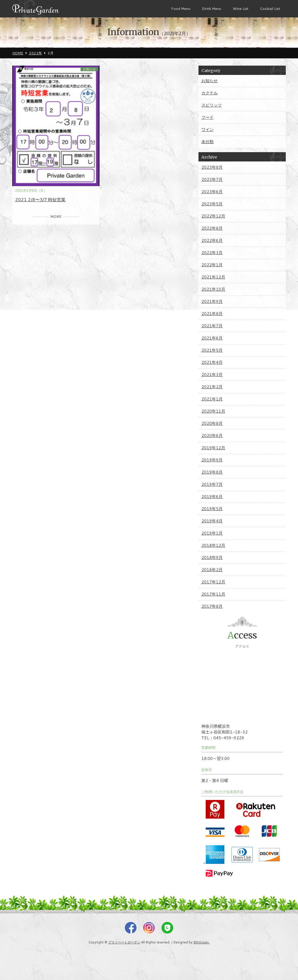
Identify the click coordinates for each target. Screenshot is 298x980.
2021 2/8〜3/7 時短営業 (40, 200)
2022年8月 (212, 228)
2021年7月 (212, 326)
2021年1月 (212, 399)
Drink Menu (212, 9)
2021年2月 (212, 387)
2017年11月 (213, 594)
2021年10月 (213, 289)
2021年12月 (213, 277)
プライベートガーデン (124, 942)
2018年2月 (212, 570)
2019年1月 (212, 533)
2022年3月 (212, 253)
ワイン (207, 130)
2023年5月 (212, 204)
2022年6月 (212, 240)
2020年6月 (212, 436)
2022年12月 (213, 216)
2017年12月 (213, 582)
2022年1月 (212, 265)
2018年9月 (212, 558)
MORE (56, 216)
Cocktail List (270, 9)
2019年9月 (212, 460)
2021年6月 (212, 338)
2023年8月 (212, 167)
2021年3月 (212, 375)
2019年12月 (213, 448)
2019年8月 (212, 472)
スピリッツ (212, 105)
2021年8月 (212, 314)
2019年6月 (212, 497)
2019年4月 (212, 521)
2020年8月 (212, 423)
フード (207, 117)
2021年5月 (212, 350)
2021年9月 (212, 301)
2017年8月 (212, 606)
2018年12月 (213, 545)
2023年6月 (212, 192)
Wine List (241, 9)
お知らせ (89, 69)
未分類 (207, 142)
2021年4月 (212, 362)
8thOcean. (202, 942)
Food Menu (181, 9)
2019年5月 (212, 509)
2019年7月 (212, 484)
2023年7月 (212, 179)
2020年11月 (213, 411)
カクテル (210, 93)
